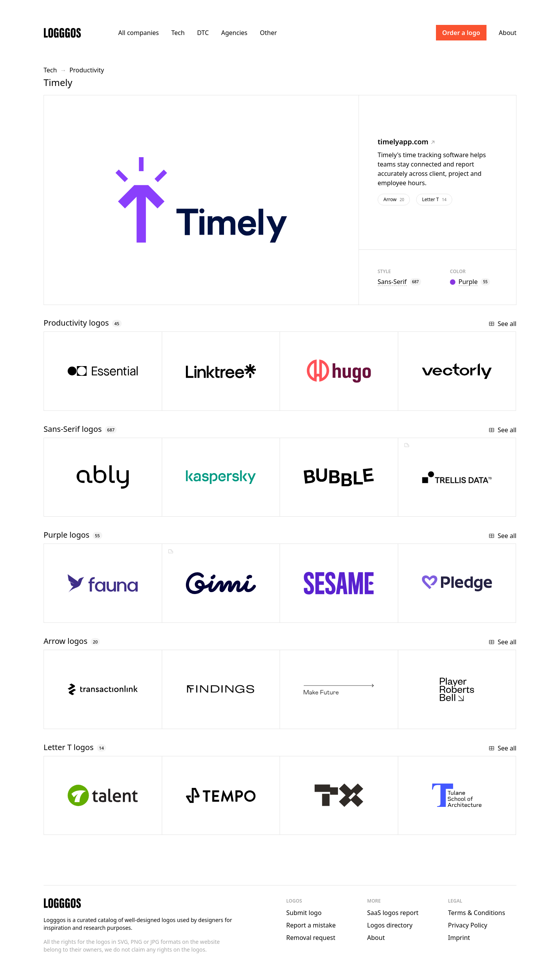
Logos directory (390, 925)
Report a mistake (311, 925)
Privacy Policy (468, 925)
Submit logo (304, 913)
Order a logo (461, 33)
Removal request (311, 938)
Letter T (434, 199)
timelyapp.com (406, 142)
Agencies (234, 33)
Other (268, 33)
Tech (178, 33)
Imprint (459, 938)
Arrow (394, 199)
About (508, 33)
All (138, 33)
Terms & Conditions (477, 913)
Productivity (87, 70)
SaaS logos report (393, 913)
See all (502, 324)
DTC (203, 33)
